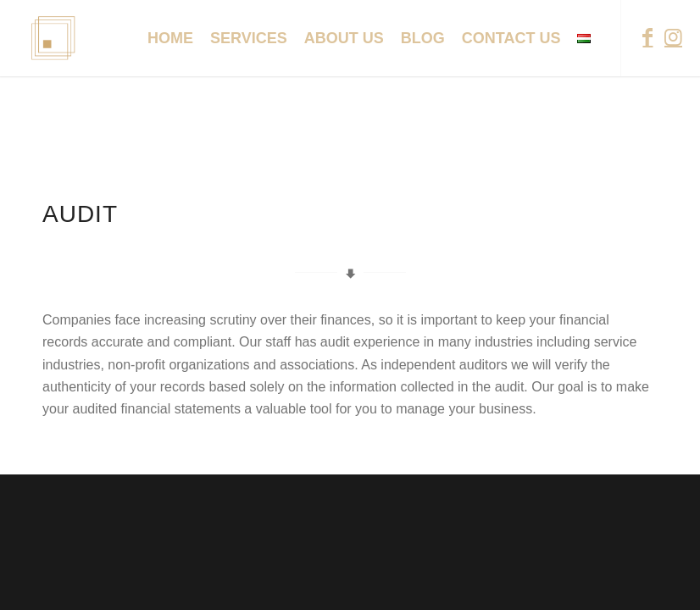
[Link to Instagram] (673, 37)
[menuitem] (170, 38)
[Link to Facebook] (647, 37)
